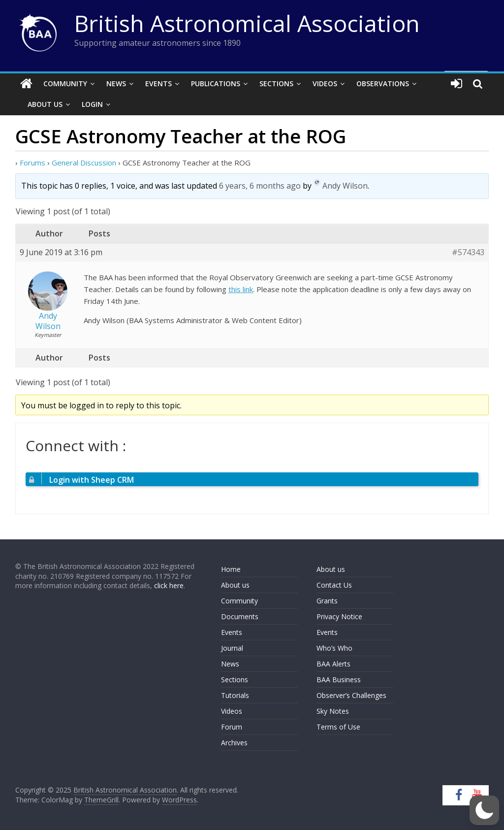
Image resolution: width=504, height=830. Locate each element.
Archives (234, 743)
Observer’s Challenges (351, 695)
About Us (45, 104)
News (116, 83)
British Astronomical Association (247, 23)
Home (231, 569)
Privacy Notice (339, 616)
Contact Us (334, 585)
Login (92, 104)
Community (65, 83)
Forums (32, 163)
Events (158, 83)
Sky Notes (333, 711)
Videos (325, 83)
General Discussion (84, 163)
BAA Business (339, 680)
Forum (232, 727)
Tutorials (235, 695)
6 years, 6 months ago (260, 186)
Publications (216, 83)
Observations (383, 83)
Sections (276, 83)
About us (235, 585)
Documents (240, 616)
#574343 (468, 252)
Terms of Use (338, 727)
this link (241, 289)
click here (169, 585)
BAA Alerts (333, 664)
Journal (232, 648)
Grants (327, 601)
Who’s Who (334, 648)
